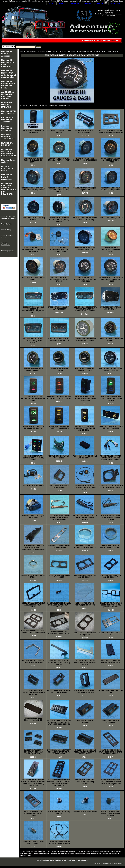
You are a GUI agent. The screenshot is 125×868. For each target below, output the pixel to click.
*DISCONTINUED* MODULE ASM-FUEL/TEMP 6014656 (59, 340)
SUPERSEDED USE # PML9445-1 (85, 721)
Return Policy (6, 230)
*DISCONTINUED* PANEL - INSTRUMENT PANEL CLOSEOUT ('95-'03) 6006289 (33, 547)
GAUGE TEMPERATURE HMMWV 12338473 (33, 369)
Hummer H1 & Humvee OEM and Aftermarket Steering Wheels (9, 74)
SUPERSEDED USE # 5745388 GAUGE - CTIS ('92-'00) (85, 219)
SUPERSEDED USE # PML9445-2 (111, 721)
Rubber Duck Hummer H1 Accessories (7, 120)
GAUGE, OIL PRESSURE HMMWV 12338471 (85, 369)
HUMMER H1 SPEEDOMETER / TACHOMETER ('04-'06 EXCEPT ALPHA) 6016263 (85, 309)
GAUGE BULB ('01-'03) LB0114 (85, 812)
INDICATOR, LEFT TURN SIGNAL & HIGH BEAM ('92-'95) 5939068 (85, 398)
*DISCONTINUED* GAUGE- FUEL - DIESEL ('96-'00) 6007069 (33, 160)
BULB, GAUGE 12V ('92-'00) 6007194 (59, 812)
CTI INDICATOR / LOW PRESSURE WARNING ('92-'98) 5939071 (33, 398)
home (51, 3)
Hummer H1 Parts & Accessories (7, 54)
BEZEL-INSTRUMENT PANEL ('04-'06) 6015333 (59, 546)
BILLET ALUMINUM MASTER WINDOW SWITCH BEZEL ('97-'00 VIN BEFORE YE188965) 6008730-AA (33, 783)
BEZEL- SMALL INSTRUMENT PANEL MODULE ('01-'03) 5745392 (33, 605)
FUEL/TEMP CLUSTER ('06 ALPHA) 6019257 (111, 308)
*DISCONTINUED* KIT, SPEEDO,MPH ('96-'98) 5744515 (59, 279)
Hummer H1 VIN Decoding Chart (8, 112)
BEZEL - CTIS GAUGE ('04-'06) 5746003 (33, 576)
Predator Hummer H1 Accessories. (7, 128)
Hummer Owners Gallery (9, 161)
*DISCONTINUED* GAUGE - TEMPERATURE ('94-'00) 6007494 (59, 190)
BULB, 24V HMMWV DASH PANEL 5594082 (33, 842)
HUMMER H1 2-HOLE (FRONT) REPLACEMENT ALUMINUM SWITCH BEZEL (59, 752)
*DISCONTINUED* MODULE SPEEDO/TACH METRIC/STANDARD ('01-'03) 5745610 (33, 310)
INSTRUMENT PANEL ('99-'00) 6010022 (59, 131)
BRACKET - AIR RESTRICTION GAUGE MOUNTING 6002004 (111, 487)
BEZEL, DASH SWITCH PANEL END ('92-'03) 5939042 (59, 691)
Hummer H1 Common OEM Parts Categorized (8, 63)
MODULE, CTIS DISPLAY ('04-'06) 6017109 (59, 457)
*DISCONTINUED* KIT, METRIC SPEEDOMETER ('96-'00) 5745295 (111, 279)
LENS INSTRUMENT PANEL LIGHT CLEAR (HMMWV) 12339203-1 (111, 813)
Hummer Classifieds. (5, 244)
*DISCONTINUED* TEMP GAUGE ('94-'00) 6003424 (111, 189)
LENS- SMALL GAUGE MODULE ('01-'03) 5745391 (85, 604)
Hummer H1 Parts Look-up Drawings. (8, 217)
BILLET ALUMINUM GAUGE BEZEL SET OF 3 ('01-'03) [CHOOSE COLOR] (111, 605)
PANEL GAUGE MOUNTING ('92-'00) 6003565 (85, 576)
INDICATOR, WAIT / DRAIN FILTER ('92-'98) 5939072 (59, 427)
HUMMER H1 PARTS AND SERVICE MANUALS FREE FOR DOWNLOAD (9, 189)
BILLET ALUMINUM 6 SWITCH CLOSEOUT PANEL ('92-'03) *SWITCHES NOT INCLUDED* (59, 722)
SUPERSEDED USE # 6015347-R (111, 634)
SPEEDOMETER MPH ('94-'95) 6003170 (33, 278)
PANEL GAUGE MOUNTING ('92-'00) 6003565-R (111, 576)
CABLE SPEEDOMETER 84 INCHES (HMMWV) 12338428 (59, 842)
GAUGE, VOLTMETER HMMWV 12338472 (111, 340)
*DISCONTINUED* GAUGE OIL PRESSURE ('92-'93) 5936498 (33, 189)
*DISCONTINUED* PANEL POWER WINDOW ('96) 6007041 (85, 782)
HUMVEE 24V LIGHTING (7, 144)
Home (23, 51)
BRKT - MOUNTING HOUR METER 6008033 (59, 487)
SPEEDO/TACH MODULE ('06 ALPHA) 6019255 (59, 308)
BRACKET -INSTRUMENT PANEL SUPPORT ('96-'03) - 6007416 (85, 663)
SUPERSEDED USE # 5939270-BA (111, 691)
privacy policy (116, 3)
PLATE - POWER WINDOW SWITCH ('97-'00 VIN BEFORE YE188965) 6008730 (111, 752)
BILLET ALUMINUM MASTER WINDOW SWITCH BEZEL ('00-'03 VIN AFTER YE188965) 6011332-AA (59, 783)
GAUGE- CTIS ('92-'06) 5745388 (111, 218)
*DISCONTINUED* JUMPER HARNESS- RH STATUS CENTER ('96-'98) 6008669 (111, 458)
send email (75, 3)
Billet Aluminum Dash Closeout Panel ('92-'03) (33, 719)
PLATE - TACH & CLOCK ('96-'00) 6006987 (59, 576)
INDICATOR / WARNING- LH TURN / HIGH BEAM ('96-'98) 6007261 (111, 398)
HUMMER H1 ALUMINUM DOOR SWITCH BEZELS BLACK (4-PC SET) (33, 752)
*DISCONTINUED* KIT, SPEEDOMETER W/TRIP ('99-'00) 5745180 (85, 279)
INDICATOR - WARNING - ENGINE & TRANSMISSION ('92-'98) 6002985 (85, 428)
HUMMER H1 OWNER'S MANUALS (7, 105)
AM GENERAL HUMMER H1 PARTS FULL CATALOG (46, 51)
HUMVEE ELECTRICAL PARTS (7, 168)
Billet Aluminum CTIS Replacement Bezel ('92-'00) (59, 632)
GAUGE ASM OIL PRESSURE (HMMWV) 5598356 (111, 369)
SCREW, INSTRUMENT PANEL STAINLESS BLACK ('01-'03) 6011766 (59, 605)
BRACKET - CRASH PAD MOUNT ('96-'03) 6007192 (111, 662)
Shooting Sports (7, 251)
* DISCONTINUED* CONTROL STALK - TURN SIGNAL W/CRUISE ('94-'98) (59, 517)
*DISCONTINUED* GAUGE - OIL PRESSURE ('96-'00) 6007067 (111, 160)
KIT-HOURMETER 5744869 (33, 486)
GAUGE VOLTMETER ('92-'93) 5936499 (33, 219)
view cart (100, 3)
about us (62, 3)
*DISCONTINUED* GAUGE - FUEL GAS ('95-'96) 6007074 (59, 159)
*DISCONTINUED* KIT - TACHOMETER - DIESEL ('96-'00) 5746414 (33, 249)
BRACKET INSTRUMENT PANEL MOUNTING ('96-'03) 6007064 (59, 663)
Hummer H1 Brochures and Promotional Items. (8, 85)
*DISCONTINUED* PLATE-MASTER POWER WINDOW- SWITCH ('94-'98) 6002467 (111, 782)
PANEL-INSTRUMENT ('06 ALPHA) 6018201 (85, 131)
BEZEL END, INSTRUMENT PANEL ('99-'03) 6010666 (85, 691)
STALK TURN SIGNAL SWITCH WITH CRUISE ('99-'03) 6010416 (85, 517)
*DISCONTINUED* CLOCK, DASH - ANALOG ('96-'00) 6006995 (59, 220)
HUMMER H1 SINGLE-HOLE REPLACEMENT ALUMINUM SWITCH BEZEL (85, 752)
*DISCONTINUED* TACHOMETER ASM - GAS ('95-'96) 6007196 (59, 249)
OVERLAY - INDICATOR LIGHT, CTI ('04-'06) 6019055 (111, 427)
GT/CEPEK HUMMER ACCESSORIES (8, 137)
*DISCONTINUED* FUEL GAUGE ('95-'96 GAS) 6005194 (85, 159)
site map (88, 3)
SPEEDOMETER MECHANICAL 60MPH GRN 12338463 (85, 340)
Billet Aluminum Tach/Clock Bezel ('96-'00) (85, 634)
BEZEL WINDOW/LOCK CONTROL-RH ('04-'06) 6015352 (33, 813)
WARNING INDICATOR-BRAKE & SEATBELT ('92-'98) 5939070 (59, 397)
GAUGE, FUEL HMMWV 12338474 (59, 369)
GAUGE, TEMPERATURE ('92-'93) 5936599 (85, 189)
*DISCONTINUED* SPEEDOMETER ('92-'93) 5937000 (111, 249)
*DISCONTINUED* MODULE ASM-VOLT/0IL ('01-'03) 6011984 (33, 341)
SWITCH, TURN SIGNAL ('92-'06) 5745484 (33, 517)
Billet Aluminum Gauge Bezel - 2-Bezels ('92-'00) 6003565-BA (33, 631)
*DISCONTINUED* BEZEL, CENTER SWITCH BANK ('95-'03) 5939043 (33, 692)
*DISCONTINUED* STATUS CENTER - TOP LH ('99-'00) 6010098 (33, 458)
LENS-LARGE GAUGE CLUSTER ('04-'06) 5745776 (85, 546)
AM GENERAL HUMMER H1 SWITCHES (33, 131)
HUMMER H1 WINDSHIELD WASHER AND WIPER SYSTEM (9, 152)
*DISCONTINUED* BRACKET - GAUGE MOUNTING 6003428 (33, 662)
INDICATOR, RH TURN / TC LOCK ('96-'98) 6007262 (33, 427)
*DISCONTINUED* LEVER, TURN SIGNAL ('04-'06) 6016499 (111, 517)
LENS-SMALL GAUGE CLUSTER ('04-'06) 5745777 (111, 546)
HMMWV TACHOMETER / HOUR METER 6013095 (85, 248)
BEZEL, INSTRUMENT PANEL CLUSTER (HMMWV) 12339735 (111, 131)
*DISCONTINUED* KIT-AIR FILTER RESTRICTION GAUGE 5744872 (85, 488)
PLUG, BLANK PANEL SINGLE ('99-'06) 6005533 (85, 457)
